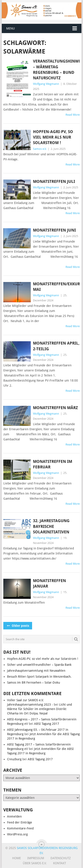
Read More (73, 115)
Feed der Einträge (20, 822)
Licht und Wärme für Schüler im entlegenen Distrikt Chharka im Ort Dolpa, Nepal (40, 709)
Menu (11, 28)
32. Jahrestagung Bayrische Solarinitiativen (51, 526)
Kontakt (60, 863)
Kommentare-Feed (20, 828)
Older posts (18, 626)
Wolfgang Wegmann (46, 84)
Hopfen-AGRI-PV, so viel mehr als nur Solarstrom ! (53, 137)
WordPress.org (17, 834)
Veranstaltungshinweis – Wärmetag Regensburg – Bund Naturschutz (56, 70)
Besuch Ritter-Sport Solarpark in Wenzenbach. (39, 677)
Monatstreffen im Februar (53, 464)
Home (16, 858)
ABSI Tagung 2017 (47, 724)
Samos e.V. (40, 149)
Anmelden (14, 816)
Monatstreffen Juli (54, 181)
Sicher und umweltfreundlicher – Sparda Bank (39, 665)
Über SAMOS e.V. (35, 863)
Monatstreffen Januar (49, 583)
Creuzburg (14, 759)
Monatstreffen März (55, 408)
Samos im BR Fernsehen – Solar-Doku (34, 683)
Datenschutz (61, 858)
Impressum (36, 858)
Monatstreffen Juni (54, 230)
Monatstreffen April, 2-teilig (56, 346)
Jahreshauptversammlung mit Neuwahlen (36, 671)
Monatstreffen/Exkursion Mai (56, 287)
